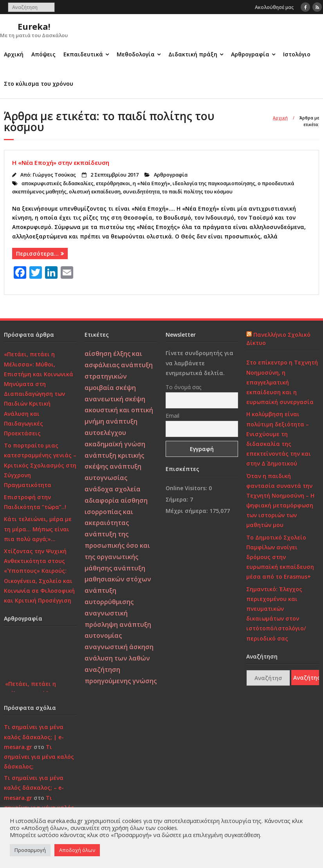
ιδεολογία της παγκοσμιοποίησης (214, 183)
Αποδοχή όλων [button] (77, 850)
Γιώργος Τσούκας (54, 175)
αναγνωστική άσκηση (119, 647)
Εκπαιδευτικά (83, 54)
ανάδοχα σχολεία (113, 489)
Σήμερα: (178, 499)
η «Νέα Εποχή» (152, 183)
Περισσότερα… (37, 254)
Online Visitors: (187, 488)
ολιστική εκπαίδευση (95, 192)
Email (172, 416)
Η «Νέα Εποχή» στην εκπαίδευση (61, 162)
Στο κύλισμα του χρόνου (39, 84)
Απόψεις (43, 54)
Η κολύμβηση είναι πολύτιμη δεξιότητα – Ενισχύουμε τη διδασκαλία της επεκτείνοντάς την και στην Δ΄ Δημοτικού (279, 439)
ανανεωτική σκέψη (115, 399)
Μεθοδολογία (136, 54)
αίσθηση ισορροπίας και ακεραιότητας (116, 512)
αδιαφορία (102, 500)
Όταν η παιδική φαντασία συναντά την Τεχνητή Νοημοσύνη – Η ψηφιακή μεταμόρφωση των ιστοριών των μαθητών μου (280, 501)
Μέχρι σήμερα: (188, 511)
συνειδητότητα (141, 192)
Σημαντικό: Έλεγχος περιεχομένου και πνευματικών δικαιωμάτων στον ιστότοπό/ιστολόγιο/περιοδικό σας (276, 614)
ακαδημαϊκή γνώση (115, 444)
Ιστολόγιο (297, 54)
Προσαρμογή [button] (30, 850)
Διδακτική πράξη (193, 54)
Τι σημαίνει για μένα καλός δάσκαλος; (39, 757)
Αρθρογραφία (250, 54)
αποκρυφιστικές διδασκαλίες (58, 183)
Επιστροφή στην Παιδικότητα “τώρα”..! (35, 502)
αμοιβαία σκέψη (110, 388)
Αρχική (14, 54)
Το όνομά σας (183, 387)
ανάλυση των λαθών (117, 658)
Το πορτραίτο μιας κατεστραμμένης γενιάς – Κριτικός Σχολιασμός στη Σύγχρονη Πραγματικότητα (40, 465)
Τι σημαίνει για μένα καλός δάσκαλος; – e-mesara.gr (34, 788)
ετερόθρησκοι (113, 183)
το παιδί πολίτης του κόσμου (197, 192)
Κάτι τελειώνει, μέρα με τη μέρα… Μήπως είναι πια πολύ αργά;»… (38, 529)
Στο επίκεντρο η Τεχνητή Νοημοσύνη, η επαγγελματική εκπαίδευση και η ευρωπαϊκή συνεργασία (282, 382)
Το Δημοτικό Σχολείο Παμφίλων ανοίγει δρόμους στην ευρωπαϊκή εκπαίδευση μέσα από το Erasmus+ (280, 557)
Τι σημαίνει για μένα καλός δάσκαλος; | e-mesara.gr (34, 737)
